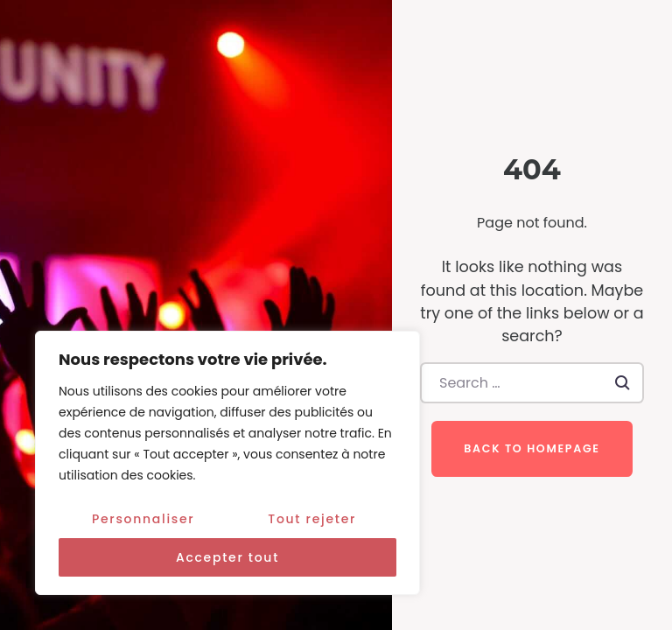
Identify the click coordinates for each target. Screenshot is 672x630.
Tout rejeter (312, 519)
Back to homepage (532, 448)
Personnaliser (143, 519)
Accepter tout (227, 557)
